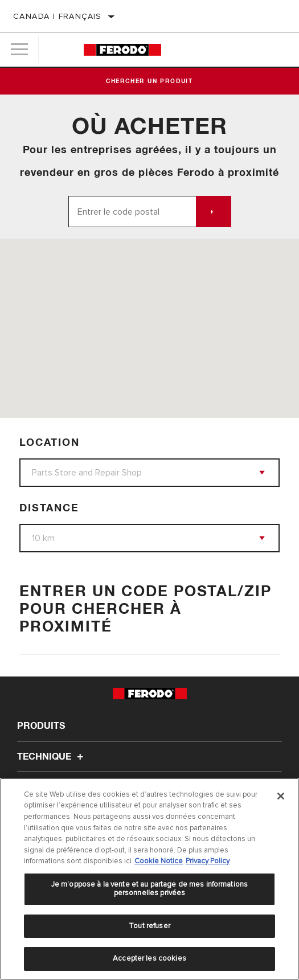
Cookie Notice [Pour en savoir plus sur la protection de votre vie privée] (159, 861)
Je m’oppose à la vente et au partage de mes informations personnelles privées (149, 889)
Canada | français (58, 16)
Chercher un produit (149, 81)
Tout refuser (149, 926)
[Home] (122, 50)
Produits (41, 726)
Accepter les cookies (149, 958)
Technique (52, 757)
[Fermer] (281, 796)
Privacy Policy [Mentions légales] (208, 861)
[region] (149, 879)
